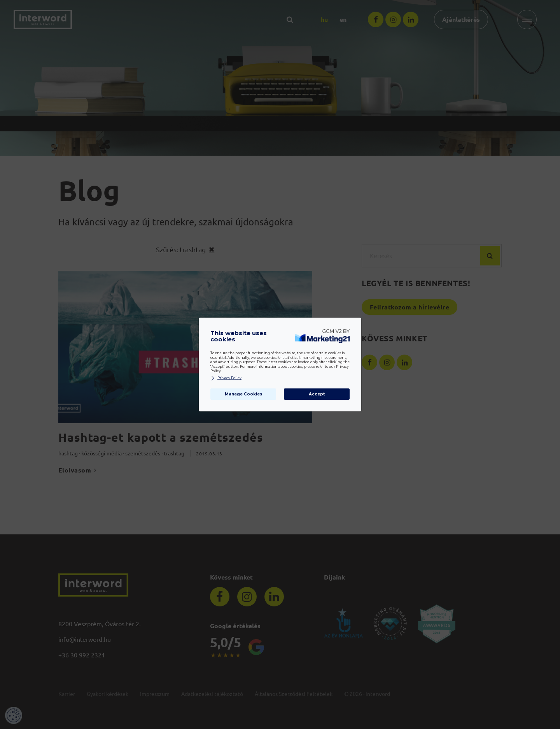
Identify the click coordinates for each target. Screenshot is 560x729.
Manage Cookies (243, 394)
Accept (317, 394)
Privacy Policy (226, 378)
